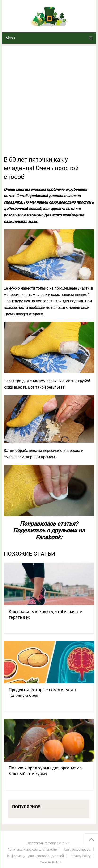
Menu (10, 38)
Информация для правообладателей (35, 856)
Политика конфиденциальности (32, 850)
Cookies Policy (50, 862)
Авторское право (77, 850)
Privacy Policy (81, 856)
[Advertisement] (49, 104)
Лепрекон (35, 843)
